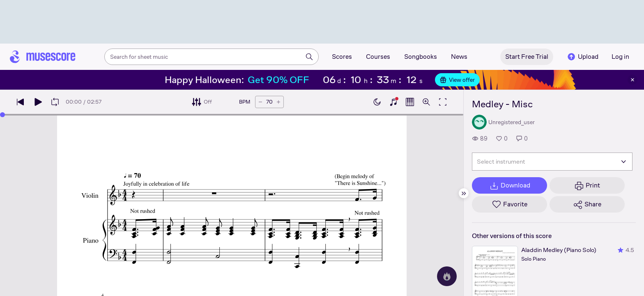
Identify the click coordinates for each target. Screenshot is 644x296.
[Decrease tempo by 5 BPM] (260, 102)
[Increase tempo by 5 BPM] (278, 102)
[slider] (232, 115)
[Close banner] (632, 80)
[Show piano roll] (410, 102)
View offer (457, 80)
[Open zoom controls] (426, 102)
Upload (582, 57)
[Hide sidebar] (464, 193)
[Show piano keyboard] (393, 102)
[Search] (309, 57)
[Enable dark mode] (377, 102)
